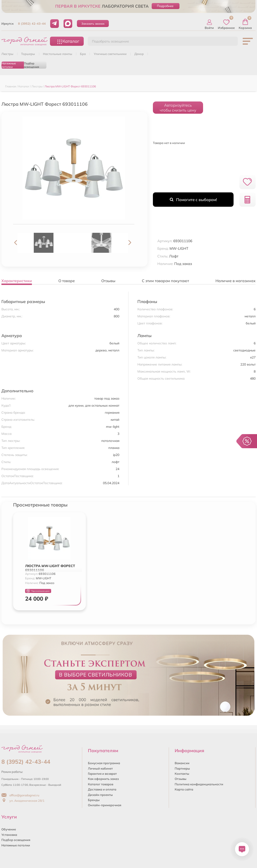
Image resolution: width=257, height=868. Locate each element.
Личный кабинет (100, 768)
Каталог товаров (101, 784)
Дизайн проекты (100, 795)
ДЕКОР (139, 54)
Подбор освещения (32, 65)
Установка (9, 835)
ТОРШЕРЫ (28, 54)
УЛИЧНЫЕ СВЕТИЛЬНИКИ (110, 54)
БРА (83, 54)
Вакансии (182, 763)
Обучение (9, 829)
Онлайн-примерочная (105, 805)
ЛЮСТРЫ (7, 54)
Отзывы (181, 779)
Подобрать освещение (110, 41)
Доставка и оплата (102, 789)
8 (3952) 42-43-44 (32, 23)
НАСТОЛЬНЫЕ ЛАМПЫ (58, 54)
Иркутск (8, 23)
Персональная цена (38, 591)
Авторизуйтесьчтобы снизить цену (178, 108)
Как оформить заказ (103, 779)
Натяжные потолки (9, 65)
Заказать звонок (93, 24)
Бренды (94, 800)
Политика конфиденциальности (199, 784)
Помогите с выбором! (193, 200)
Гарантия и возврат (102, 774)
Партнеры (182, 768)
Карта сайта (184, 789)
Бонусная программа (104, 763)
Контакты (182, 774)
